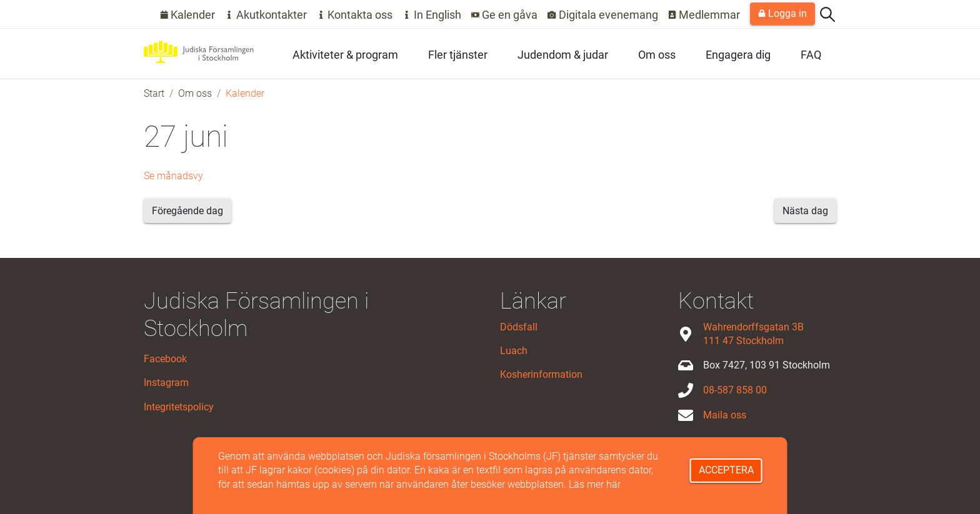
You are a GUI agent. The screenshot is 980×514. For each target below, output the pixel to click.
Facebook (165, 359)
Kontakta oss (355, 15)
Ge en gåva (505, 15)
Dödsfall (519, 327)
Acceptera (726, 470)
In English (432, 15)
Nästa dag (805, 211)
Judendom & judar (563, 55)
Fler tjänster (458, 55)
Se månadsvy (173, 176)
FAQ (811, 55)
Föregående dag (187, 211)
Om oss (657, 55)
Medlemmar (704, 15)
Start (154, 93)
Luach (514, 351)
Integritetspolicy (179, 407)
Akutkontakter (266, 15)
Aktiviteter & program (345, 55)
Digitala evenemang (603, 15)
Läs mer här (595, 484)
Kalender (188, 15)
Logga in (782, 13)
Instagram (166, 383)
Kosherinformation (541, 374)
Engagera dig (738, 55)
